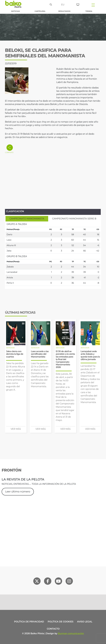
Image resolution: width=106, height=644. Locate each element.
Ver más (16, 429)
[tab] (27, 219)
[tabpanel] (53, 254)
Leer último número (18, 492)
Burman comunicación (71, 633)
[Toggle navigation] (93, 5)
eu (63, 5)
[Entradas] (78, 4)
